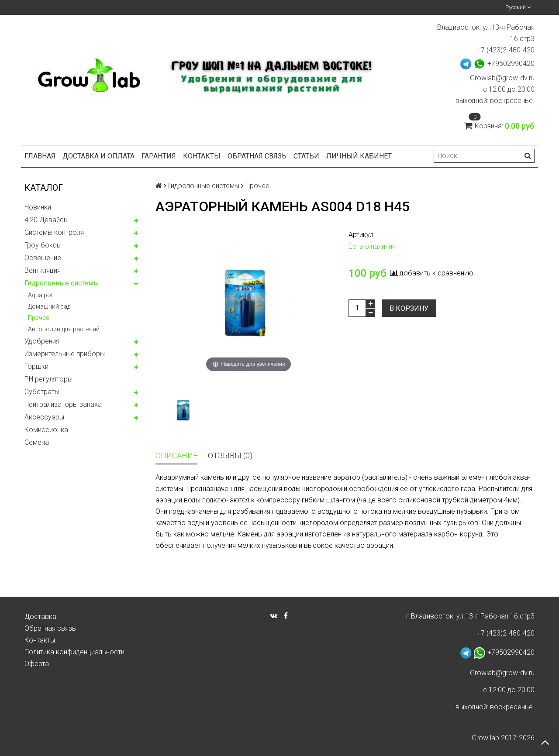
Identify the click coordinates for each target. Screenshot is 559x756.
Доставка (40, 617)
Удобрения (42, 341)
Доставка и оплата (98, 156)
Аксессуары (44, 417)
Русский (518, 7)
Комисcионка (46, 430)
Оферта (37, 664)
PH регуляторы (48, 379)
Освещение (43, 258)
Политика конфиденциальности (74, 652)
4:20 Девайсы (47, 220)
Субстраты (42, 392)
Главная (40, 156)
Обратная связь (257, 156)
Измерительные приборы (65, 354)
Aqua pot (40, 295)
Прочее (39, 318)
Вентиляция (43, 270)
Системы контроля (54, 232)
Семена (37, 442)
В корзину (409, 308)
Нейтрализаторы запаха (63, 404)
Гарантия (159, 156)
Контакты (202, 156)
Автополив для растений (64, 329)
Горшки (36, 366)
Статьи (306, 156)
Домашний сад (49, 306)
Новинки (38, 207)
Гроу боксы (43, 245)
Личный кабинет (359, 156)
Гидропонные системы (62, 283)
